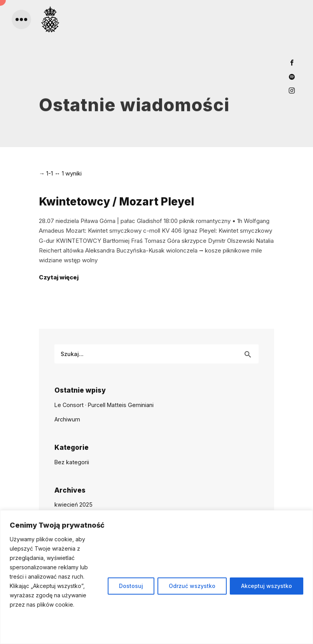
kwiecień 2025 (73, 504)
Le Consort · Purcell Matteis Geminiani (104, 405)
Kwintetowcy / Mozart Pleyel (116, 202)
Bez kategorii (72, 462)
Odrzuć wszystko (192, 586)
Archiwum (67, 419)
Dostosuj (131, 586)
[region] (156, 577)
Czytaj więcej (59, 277)
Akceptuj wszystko (267, 586)
